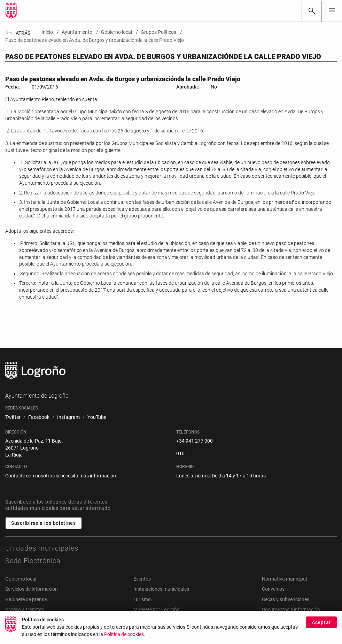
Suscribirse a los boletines (44, 523)
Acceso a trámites (25, 609)
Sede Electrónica (33, 561)
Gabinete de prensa (26, 599)
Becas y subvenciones (286, 599)
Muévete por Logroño (157, 609)
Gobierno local (21, 579)
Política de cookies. (125, 634)
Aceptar (321, 622)
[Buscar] (312, 11)
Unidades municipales (42, 548)
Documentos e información (291, 609)
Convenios (273, 589)
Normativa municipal (284, 579)
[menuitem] (13, 417)
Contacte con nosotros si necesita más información (61, 476)
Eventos (142, 579)
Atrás (18, 33)
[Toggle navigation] (332, 11)
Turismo (142, 599)
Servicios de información (32, 589)
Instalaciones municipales (161, 589)
